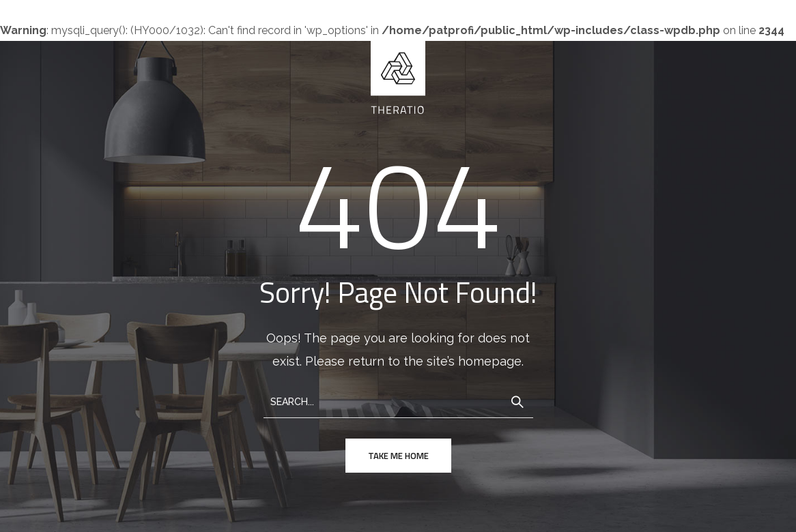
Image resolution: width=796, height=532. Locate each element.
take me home (398, 456)
